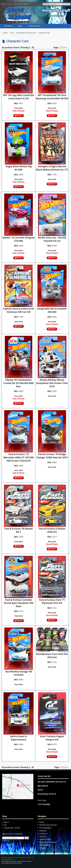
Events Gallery (45, 845)
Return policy (21, 861)
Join (10, 4)
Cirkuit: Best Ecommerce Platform (12, 863)
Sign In (4, 4)
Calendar (43, 831)
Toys (20, 26)
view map (42, 800)
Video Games (35, 26)
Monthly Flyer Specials (48, 825)
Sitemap (29, 861)
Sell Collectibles (45, 828)
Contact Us (44, 834)
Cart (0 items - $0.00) (21, 4)
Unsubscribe (6, 841)
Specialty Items (45, 839)
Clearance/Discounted (48, 842)
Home (42, 822)
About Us (43, 836)
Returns (42, 848)
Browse (8, 26)
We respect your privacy (9, 861)
